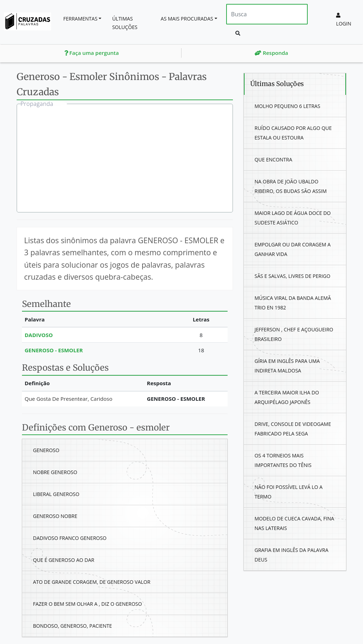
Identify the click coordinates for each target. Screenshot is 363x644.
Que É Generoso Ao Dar (64, 560)
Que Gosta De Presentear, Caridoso (69, 399)
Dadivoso (39, 335)
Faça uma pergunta (92, 53)
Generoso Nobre (55, 516)
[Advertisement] (130, 159)
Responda (271, 53)
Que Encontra (273, 159)
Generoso (46, 450)
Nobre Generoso (55, 472)
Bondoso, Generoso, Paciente (72, 626)
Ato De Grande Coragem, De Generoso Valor (92, 582)
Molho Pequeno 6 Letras (287, 106)
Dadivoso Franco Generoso (70, 538)
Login (344, 20)
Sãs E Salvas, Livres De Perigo (292, 276)
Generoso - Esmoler (54, 350)
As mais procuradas (187, 19)
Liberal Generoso (56, 494)
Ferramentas (80, 19)
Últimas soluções (125, 23)
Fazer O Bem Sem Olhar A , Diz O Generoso (87, 604)
